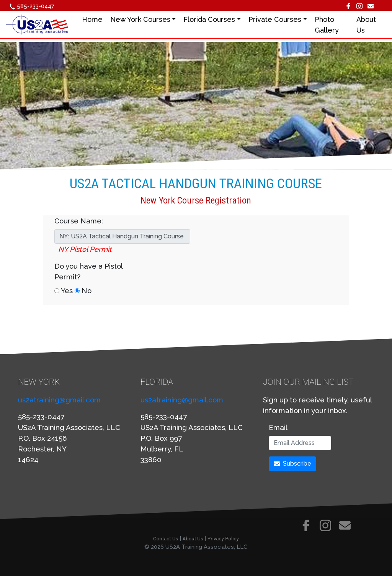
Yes (64, 290)
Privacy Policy (223, 539)
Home (95, 19)
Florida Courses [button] (212, 19)
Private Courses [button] (277, 19)
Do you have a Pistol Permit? (88, 271)
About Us (193, 539)
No (83, 290)
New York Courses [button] (143, 19)
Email (278, 427)
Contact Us (166, 539)
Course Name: (79, 221)
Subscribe (292, 464)
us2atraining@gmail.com (59, 400)
